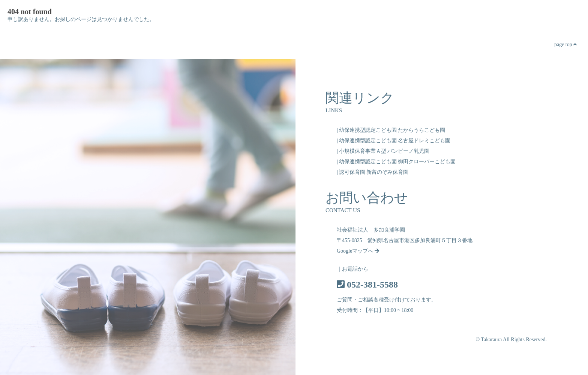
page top (565, 44)
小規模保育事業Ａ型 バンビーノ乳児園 (384, 151)
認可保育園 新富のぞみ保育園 (374, 172)
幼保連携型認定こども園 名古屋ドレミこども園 (395, 141)
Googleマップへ (358, 251)
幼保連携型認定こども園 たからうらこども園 (392, 130)
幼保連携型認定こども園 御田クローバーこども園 (397, 162)
